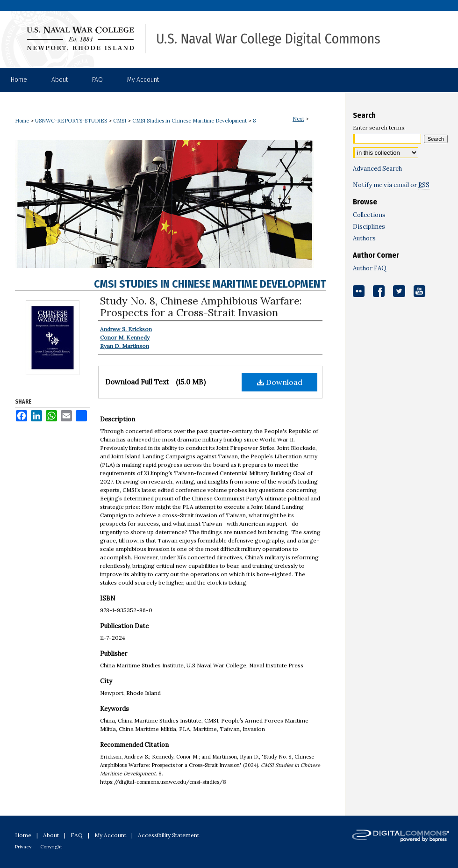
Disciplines (369, 227)
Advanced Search (377, 169)
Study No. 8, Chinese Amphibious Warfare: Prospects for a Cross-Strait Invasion (201, 307)
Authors (364, 238)
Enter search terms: (379, 127)
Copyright (51, 847)
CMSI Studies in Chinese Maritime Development (190, 121)
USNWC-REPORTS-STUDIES (71, 121)
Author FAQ (370, 268)
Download (280, 382)
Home (22, 121)
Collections (369, 215)
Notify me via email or (391, 185)
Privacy (23, 847)
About (51, 835)
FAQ (77, 835)
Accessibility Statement (168, 835)
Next (298, 119)
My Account (110, 835)
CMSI (120, 121)
